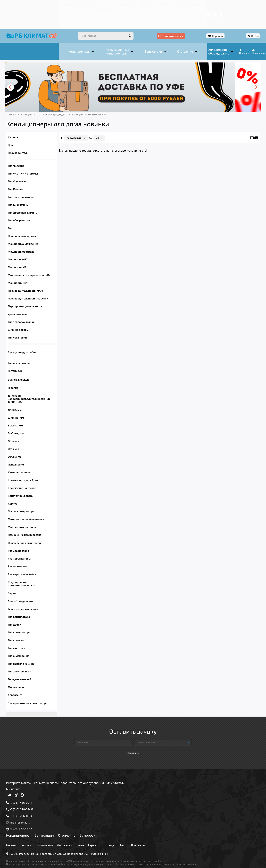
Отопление (73, 819)
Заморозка (94, 819)
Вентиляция (50, 819)
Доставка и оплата (82, 4)
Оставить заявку (202, 17)
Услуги (37, 4)
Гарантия (107, 4)
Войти (249, 17)
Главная (21, 4)
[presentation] (17, 67)
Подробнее (163, 845)
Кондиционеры (24, 819)
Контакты (154, 4)
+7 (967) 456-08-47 (216, 4)
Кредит (124, 4)
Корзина (230, 17)
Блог (138, 4)
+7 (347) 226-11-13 (243, 4)
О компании (55, 4)
